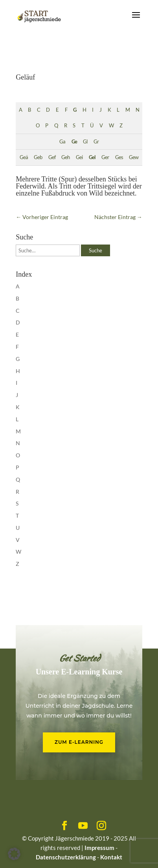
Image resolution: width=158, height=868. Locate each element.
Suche (96, 250)
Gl (85, 142)
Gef (52, 157)
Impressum (99, 848)
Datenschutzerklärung (66, 857)
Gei (79, 157)
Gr (96, 142)
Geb (38, 157)
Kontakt (111, 857)
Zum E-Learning (79, 742)
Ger (105, 157)
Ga (62, 142)
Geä (24, 157)
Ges (119, 157)
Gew (134, 157)
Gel (92, 157)
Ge (74, 142)
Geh (65, 157)
